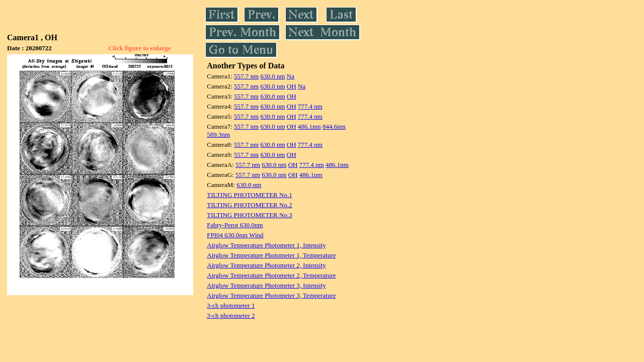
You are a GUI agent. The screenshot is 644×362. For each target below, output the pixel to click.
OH (292, 86)
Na (291, 76)
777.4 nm (310, 106)
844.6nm (334, 126)
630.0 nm (272, 76)
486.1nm (309, 126)
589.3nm (218, 134)
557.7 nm (246, 76)
